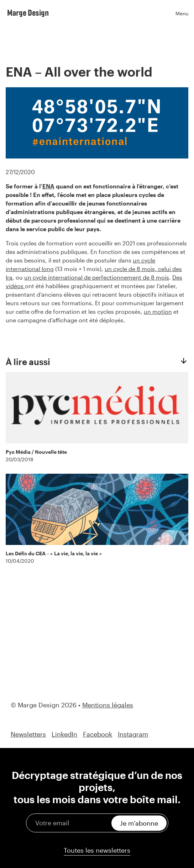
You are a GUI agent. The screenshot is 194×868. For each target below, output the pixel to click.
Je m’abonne (139, 823)
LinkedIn (64, 734)
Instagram (133, 734)
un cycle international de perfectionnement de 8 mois (97, 277)
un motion (158, 311)
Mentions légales (108, 705)
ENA (48, 186)
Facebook (98, 734)
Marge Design (28, 12)
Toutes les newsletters (97, 850)
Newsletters (28, 734)
